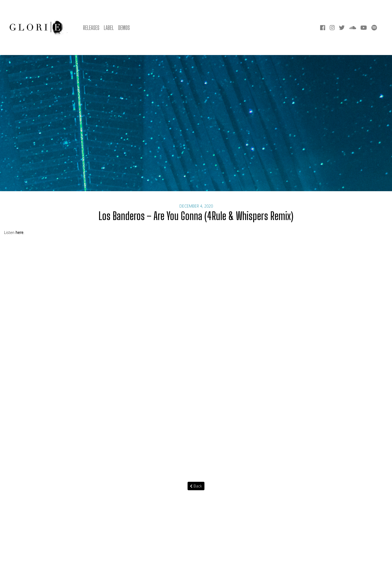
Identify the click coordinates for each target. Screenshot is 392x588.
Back (196, 486)
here (19, 232)
